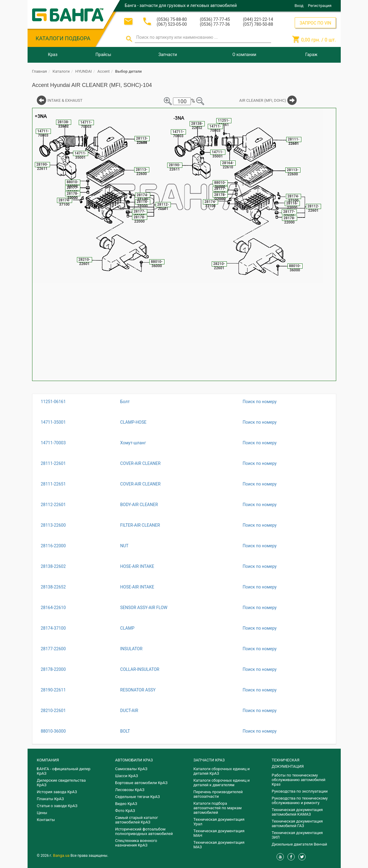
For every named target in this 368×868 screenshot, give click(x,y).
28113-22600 (53, 525)
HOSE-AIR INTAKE (137, 566)
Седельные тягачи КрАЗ (138, 797)
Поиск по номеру (260, 402)
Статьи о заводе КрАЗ (57, 806)
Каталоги (61, 71)
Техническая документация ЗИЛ (297, 835)
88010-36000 (53, 731)
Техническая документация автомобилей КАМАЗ (297, 812)
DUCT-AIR (129, 711)
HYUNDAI (84, 71)
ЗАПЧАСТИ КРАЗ (209, 760)
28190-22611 (53, 690)
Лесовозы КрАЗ (130, 790)
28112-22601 (53, 505)
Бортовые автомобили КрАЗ (141, 783)
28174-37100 (53, 628)
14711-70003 (53, 443)
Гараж (311, 55)
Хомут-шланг (133, 443)
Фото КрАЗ (125, 811)
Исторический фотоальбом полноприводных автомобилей (144, 831)
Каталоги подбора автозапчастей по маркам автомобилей (218, 808)
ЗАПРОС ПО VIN (315, 23)
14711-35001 (53, 422)
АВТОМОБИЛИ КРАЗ (134, 760)
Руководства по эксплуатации (300, 791)
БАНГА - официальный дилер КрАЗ (64, 771)
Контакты (46, 820)
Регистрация (320, 6)
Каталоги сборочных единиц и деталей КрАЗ (222, 771)
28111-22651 (53, 484)
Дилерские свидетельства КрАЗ (61, 783)
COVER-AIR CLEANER (140, 463)
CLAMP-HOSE (133, 422)
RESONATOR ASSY (138, 690)
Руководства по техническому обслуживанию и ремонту (300, 800)
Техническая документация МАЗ (219, 845)
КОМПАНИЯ (48, 760)
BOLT (125, 731)
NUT (124, 546)
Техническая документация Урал (219, 822)
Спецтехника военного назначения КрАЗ (136, 843)
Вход (299, 6)
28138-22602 (53, 566)
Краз (53, 55)
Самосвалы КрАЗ (131, 769)
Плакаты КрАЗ (50, 799)
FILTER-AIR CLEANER (140, 525)
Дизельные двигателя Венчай (299, 844)
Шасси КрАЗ (126, 776)
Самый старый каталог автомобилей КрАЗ (137, 820)
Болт (125, 402)
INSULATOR (131, 649)
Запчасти (168, 55)
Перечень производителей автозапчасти (218, 794)
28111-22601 (53, 463)
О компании (244, 55)
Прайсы (103, 55)
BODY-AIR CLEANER (139, 505)
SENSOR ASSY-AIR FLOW (144, 608)
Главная (40, 71)
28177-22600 (53, 649)
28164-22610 (53, 608)
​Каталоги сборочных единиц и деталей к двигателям (222, 783)
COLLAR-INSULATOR (140, 669)
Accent (104, 71)
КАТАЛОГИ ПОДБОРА (63, 38)
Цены (42, 813)
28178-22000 (53, 669)
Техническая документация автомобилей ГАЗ (297, 823)
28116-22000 (53, 546)
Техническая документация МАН (219, 833)
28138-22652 (53, 587)
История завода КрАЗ (57, 792)
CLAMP (127, 628)
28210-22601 (53, 711)
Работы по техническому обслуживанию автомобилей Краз (298, 780)
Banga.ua (62, 855)
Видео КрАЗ (126, 804)
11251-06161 (53, 402)
